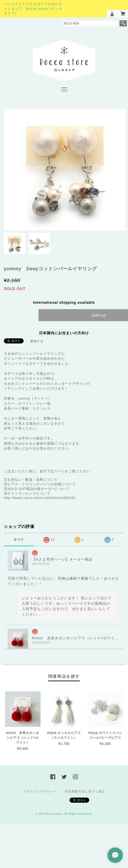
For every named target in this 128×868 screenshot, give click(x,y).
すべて (19, 540)
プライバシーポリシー (40, 791)
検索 (123, 23)
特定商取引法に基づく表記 (85, 791)
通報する (37, 341)
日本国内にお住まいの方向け (64, 333)
